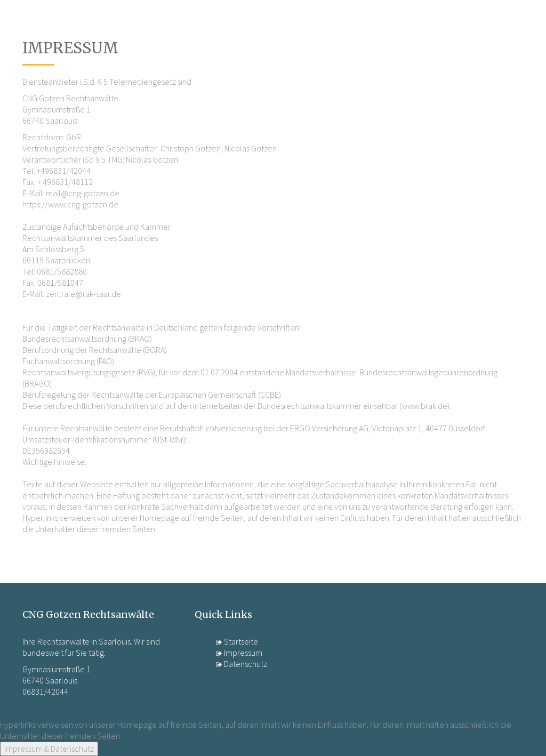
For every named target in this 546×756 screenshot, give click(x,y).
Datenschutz (242, 664)
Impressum (239, 653)
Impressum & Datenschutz (49, 749)
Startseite (237, 641)
